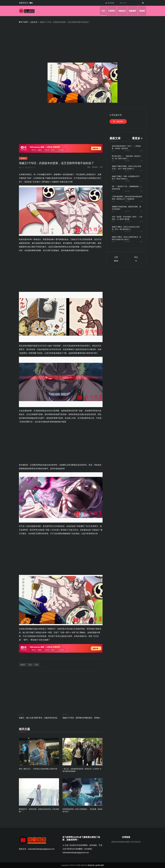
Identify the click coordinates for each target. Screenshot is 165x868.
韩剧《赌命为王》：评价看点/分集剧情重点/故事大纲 (38, 769)
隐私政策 (91, 865)
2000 (127, 151)
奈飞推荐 (24, 22)
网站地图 (109, 3)
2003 (127, 161)
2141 (127, 171)
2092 (127, 201)
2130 (127, 242)
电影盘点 (122, 11)
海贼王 (23, 665)
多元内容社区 (136, 842)
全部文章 (35, 22)
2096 (127, 181)
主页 (103, 11)
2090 (127, 191)
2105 (127, 211)
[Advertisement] (88, 41)
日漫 (30, 665)
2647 (95, 167)
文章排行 (111, 11)
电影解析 (132, 11)
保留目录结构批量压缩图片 (121, 842)
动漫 (36, 665)
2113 (127, 232)
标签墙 (142, 11)
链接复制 (118, 121)
